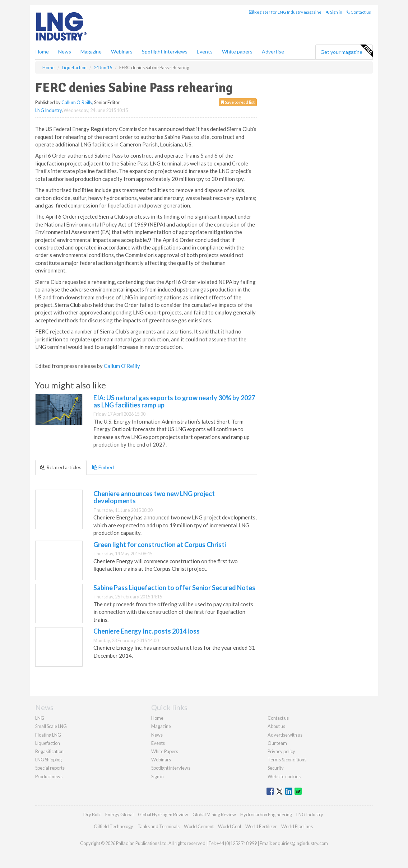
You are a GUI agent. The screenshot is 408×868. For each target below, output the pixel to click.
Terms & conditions (287, 760)
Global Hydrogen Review (163, 815)
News (157, 735)
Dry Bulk (92, 815)
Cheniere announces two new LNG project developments (154, 497)
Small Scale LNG (51, 726)
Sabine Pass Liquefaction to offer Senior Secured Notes (174, 588)
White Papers (165, 751)
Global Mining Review (214, 815)
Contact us (359, 12)
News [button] (65, 52)
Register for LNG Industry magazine (285, 12)
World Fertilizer (261, 826)
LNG (40, 718)
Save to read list (238, 102)
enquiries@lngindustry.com (300, 843)
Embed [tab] (103, 467)
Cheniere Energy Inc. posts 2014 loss (147, 631)
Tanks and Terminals (159, 826)
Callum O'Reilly (77, 102)
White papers (237, 52)
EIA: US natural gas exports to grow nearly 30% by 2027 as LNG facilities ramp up (174, 401)
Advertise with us (285, 735)
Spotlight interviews (165, 52)
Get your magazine (346, 51)
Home (42, 52)
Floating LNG (48, 735)
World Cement (199, 826)
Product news (49, 776)
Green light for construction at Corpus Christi (160, 545)
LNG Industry (48, 110)
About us (276, 726)
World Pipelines (297, 826)
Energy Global (119, 815)
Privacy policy (281, 751)
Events (205, 52)
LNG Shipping (48, 760)
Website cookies (284, 776)
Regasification (49, 751)
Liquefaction (48, 743)
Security (276, 768)
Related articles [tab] (61, 467)
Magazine (91, 52)
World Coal (229, 826)
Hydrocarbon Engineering (266, 815)
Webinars (122, 52)
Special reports (50, 768)
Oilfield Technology (113, 826)
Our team (277, 743)
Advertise (273, 52)
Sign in (334, 12)
